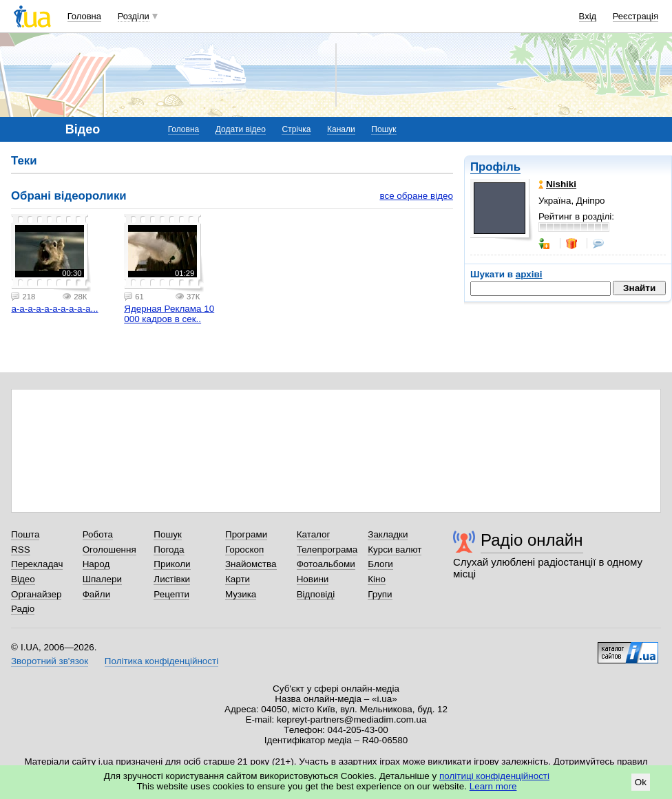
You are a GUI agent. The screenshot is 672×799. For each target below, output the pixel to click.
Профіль (495, 167)
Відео (23, 579)
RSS (21, 550)
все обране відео (416, 196)
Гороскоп (244, 550)
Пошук (384, 129)
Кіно (377, 579)
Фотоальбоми (326, 564)
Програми (246, 534)
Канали (341, 129)
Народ (96, 564)
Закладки (388, 534)
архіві (529, 274)
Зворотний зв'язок (50, 661)
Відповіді (316, 594)
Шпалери (102, 579)
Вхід (588, 16)
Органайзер (36, 594)
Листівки (172, 579)
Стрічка (296, 129)
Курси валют (395, 550)
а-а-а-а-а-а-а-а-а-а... (54, 309)
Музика (241, 594)
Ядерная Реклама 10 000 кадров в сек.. (169, 314)
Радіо (23, 609)
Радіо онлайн (532, 540)
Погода (169, 550)
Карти (238, 579)
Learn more (493, 786)
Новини (313, 579)
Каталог (314, 534)
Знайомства (251, 564)
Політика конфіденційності (161, 661)
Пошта (25, 534)
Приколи (172, 564)
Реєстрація (636, 16)
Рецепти (171, 594)
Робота (98, 534)
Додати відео (241, 129)
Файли (97, 594)
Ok (641, 782)
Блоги (380, 564)
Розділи (134, 16)
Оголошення (109, 550)
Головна (84, 16)
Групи (380, 594)
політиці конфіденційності (494, 776)
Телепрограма (327, 550)
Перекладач (37, 564)
